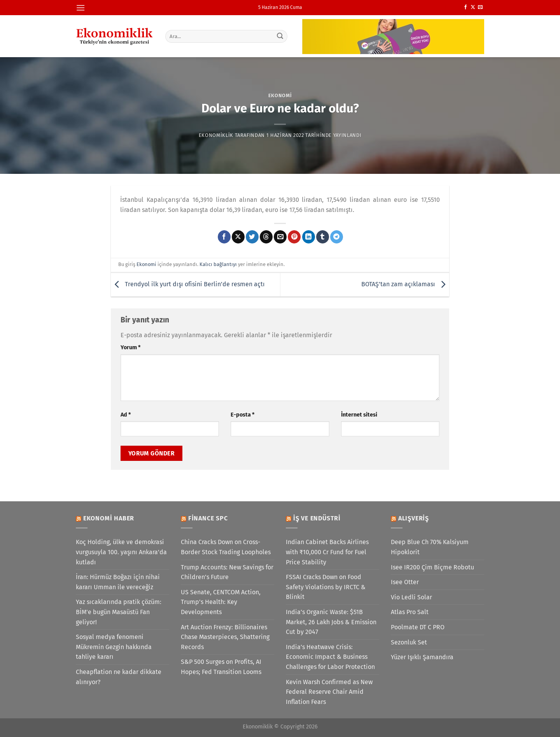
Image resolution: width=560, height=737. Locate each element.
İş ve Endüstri (317, 518)
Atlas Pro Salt (410, 612)
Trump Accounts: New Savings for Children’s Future (227, 572)
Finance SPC (208, 518)
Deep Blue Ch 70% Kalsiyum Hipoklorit (430, 547)
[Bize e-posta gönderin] (480, 7)
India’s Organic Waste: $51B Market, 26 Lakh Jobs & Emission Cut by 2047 (331, 622)
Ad (126, 415)
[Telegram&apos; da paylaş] (337, 237)
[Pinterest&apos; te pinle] (294, 237)
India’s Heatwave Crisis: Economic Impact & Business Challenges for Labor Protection (330, 657)
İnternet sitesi (359, 415)
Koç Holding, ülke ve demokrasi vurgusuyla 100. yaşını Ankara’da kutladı (121, 552)
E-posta (242, 415)
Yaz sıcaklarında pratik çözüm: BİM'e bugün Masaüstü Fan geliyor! (119, 612)
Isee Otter (405, 582)
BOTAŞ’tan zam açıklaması (405, 284)
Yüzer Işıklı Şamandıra (422, 657)
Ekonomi (280, 95)
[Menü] (80, 8)
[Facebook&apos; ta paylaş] (224, 237)
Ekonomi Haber (109, 518)
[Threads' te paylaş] (266, 237)
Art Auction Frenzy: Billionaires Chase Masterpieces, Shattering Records (225, 637)
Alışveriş (414, 518)
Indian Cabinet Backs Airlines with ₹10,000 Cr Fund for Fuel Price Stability (327, 552)
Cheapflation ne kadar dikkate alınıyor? (119, 677)
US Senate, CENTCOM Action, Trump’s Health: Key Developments (221, 602)
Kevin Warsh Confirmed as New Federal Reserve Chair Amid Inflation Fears (329, 692)
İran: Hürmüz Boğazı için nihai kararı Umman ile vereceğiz (118, 582)
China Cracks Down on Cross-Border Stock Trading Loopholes (226, 547)
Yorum (130, 347)
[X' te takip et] (473, 7)
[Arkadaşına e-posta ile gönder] (280, 237)
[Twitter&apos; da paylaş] (252, 237)
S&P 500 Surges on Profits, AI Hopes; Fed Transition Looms (221, 667)
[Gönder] (280, 36)
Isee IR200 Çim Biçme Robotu (432, 567)
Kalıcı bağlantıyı (218, 264)
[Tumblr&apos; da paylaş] (323, 237)
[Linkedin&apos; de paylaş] (309, 237)
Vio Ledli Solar (411, 597)
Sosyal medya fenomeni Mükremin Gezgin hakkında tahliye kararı (114, 647)
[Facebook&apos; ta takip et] (465, 7)
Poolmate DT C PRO (418, 627)
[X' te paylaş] (238, 237)
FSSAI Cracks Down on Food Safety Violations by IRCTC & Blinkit (326, 587)
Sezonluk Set (409, 642)
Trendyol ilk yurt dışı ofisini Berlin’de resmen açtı (188, 284)
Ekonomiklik (216, 135)
